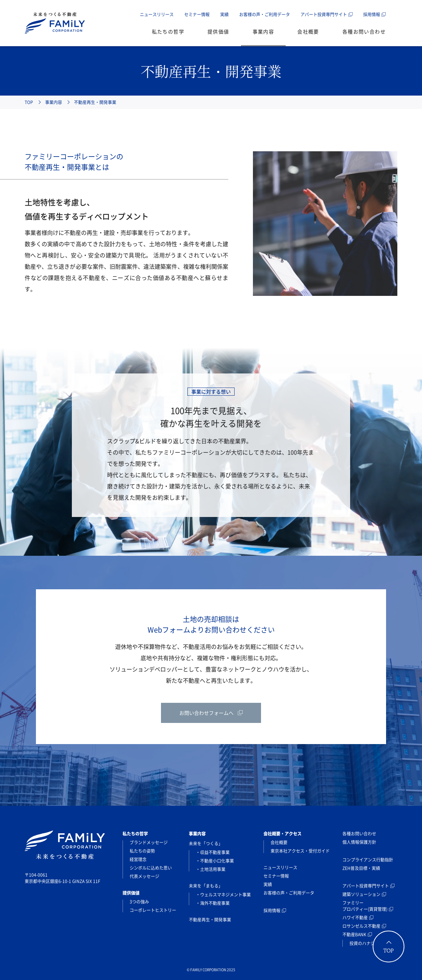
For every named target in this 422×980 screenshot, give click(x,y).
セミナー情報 (197, 14)
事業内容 (263, 31)
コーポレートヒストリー (153, 910)
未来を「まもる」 (206, 886)
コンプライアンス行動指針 (368, 860)
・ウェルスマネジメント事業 (223, 895)
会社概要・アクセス (283, 834)
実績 (224, 14)
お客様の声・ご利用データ (265, 14)
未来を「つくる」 (206, 844)
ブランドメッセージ (149, 842)
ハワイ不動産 (355, 918)
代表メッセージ (144, 876)
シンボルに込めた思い (151, 868)
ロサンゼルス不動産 (361, 926)
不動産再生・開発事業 (210, 920)
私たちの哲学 (168, 31)
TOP (29, 102)
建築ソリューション (361, 894)
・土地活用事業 (211, 869)
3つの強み (139, 902)
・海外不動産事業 (213, 903)
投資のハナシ (362, 943)
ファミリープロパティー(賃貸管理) (365, 906)
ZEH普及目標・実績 (361, 868)
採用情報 (372, 14)
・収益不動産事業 (213, 852)
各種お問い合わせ (364, 31)
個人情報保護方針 (359, 842)
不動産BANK (354, 935)
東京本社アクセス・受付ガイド (300, 851)
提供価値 (218, 31)
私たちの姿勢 (142, 851)
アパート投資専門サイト (324, 14)
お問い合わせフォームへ (206, 713)
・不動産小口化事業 (215, 861)
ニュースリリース (157, 14)
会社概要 (308, 31)
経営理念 (138, 859)
